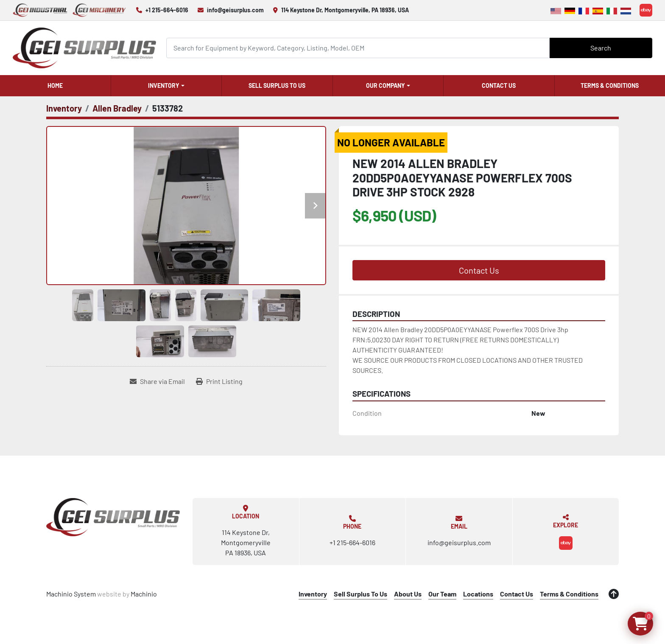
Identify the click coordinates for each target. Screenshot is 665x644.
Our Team (442, 594)
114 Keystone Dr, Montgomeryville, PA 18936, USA (345, 10)
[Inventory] (64, 108)
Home (55, 85)
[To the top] (614, 594)
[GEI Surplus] (113, 517)
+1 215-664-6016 (167, 10)
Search (601, 48)
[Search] (358, 48)
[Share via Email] (157, 381)
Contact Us (499, 85)
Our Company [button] (386, 85)
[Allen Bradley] (117, 108)
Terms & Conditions (610, 85)
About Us (408, 594)
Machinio (144, 594)
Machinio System (71, 594)
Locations (478, 594)
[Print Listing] (219, 381)
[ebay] (646, 10)
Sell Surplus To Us (277, 85)
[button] (166, 86)
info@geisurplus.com (235, 10)
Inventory (164, 85)
